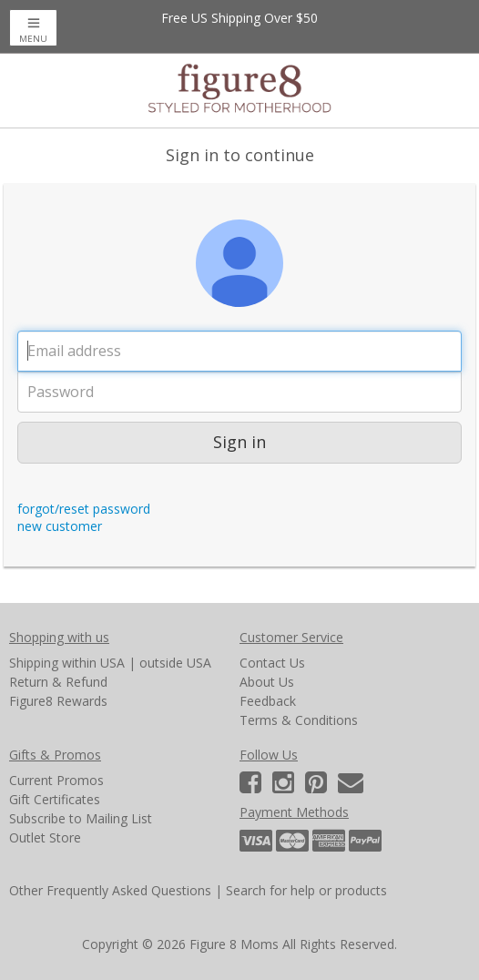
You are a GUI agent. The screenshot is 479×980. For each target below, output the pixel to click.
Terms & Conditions (299, 720)
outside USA (175, 663)
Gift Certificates (55, 799)
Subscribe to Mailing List (81, 818)
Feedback (268, 701)
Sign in (239, 442)
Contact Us (272, 663)
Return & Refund (58, 682)
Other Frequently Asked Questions (110, 890)
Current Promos (56, 780)
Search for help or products (306, 890)
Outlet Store (45, 837)
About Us (267, 682)
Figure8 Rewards (58, 701)
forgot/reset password (84, 509)
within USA (93, 663)
